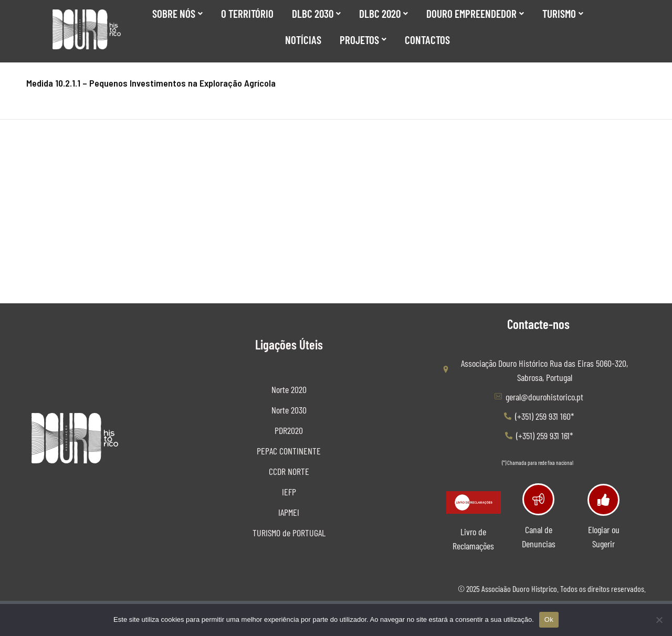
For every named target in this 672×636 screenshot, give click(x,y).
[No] (659, 620)
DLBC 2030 (316, 13)
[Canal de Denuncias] (538, 499)
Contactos (427, 40)
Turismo (563, 13)
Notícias (303, 40)
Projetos (363, 40)
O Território (247, 13)
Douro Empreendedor (475, 13)
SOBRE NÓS (177, 13)
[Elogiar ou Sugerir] (603, 500)
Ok (549, 619)
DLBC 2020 (384, 13)
